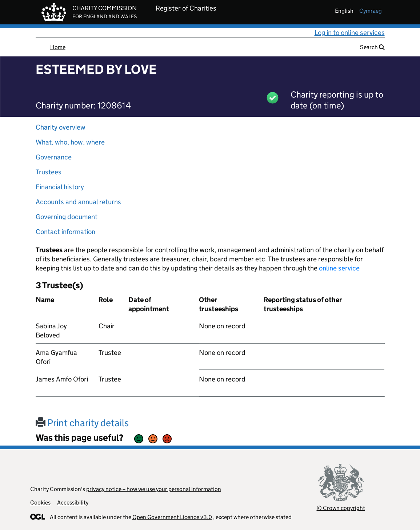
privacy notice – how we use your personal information (154, 489)
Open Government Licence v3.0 (172, 517)
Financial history (60, 187)
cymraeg (371, 11)
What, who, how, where (70, 142)
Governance (54, 157)
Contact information (65, 232)
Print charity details (82, 423)
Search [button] (372, 47)
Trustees (49, 172)
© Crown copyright (341, 508)
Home (58, 47)
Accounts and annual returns (78, 202)
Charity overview (61, 127)
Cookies (40, 503)
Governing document (67, 217)
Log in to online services (350, 33)
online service (339, 268)
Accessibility (73, 503)
